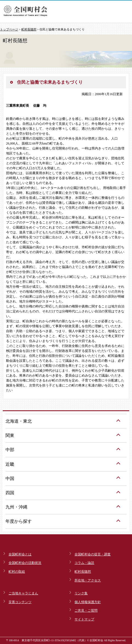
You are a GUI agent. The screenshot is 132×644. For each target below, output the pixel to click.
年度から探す (19, 521)
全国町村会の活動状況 (25, 563)
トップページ (9, 29)
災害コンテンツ (20, 602)
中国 (10, 478)
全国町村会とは (20, 554)
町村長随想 (29, 29)
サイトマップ (84, 619)
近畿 (10, 464)
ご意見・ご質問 (86, 611)
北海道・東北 (19, 421)
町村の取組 (17, 572)
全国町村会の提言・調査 (93, 554)
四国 (10, 493)
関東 (10, 435)
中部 (10, 450)
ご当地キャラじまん (23, 593)
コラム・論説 (84, 563)
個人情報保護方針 (88, 602)
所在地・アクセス (88, 580)
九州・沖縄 (16, 507)
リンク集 (81, 593)
